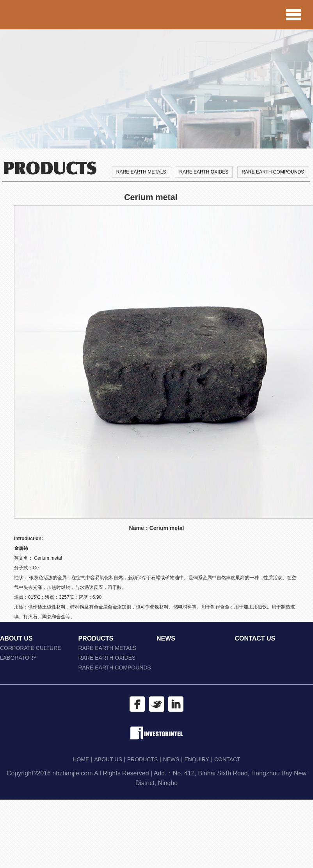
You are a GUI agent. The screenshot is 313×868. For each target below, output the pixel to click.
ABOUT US (16, 638)
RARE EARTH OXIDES (204, 172)
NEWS (166, 638)
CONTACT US (255, 638)
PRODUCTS (96, 638)
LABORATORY (18, 658)
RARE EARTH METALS (141, 172)
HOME (81, 759)
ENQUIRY (197, 759)
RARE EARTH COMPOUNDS (273, 172)
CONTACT (227, 759)
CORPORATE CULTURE (31, 648)
